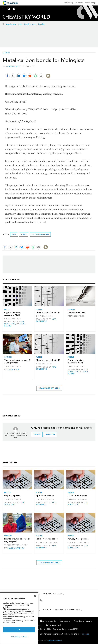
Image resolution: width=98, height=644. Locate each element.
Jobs (20, 24)
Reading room (30, 24)
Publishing (69, 3)
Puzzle (7, 309)
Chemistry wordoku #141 (48, 312)
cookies (85, 634)
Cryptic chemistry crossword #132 (13, 314)
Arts (14, 234)
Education (79, 3)
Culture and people (40, 234)
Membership (90, 3)
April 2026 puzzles (45, 496)
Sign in (37, 434)
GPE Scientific (14, 323)
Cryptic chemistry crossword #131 (76, 361)
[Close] (35, 596)
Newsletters (11, 24)
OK (19, 630)
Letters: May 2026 (76, 312)
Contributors (49, 594)
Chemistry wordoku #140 (48, 360)
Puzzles (41, 24)
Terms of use (46, 610)
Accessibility (61, 610)
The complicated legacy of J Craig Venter (17, 361)
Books (24, 234)
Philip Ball (13, 370)
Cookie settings (19, 636)
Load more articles (49, 388)
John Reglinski (13, 67)
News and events (48, 621)
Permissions (75, 610)
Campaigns (65, 621)
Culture (6, 53)
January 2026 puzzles (78, 539)
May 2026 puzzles (13, 496)
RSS (60, 594)
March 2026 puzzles (77, 496)
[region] (19, 618)
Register (50, 434)
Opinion (71, 309)
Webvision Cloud (55, 640)
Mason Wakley (16, 548)
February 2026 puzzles (47, 539)
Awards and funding (83, 621)
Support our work (53, 625)
